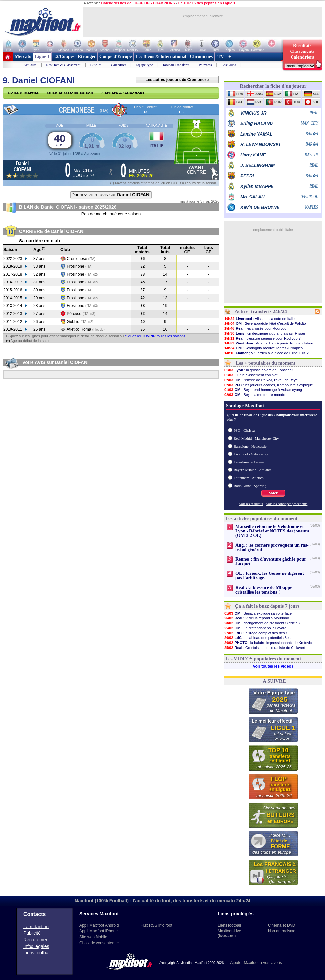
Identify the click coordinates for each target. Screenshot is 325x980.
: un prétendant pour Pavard (255, 628)
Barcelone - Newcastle (250, 446)
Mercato (23, 57)
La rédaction (36, 927)
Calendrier (119, 65)
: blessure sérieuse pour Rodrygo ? (262, 338)
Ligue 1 (42, 57)
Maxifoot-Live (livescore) (229, 933)
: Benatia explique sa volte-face (258, 613)
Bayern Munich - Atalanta (253, 470)
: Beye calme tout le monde (255, 395)
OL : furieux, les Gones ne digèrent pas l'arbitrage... (270, 576)
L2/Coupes (64, 57)
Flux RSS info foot (156, 925)
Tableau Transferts (176, 65)
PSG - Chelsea (244, 430)
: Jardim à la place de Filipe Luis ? (266, 353)
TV (221, 57)
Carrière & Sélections (123, 93)
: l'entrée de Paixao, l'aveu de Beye (261, 380)
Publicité (32, 933)
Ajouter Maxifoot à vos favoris (256, 963)
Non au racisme (282, 931)
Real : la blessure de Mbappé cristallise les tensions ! (264, 590)
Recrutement (36, 940)
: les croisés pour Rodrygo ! (256, 328)
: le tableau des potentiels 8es (257, 638)
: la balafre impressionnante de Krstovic (268, 643)
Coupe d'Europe (116, 57)
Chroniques (201, 57)
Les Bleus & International (161, 57)
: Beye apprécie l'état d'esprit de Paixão (265, 323)
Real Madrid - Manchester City (256, 438)
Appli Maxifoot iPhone (98, 931)
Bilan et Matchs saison (70, 93)
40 (60, 140)
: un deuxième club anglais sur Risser (265, 333)
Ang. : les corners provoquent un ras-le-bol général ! (272, 547)
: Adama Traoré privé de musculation (268, 343)
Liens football (37, 953)
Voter (273, 493)
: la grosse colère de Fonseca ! (259, 370)
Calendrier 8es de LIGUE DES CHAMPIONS (138, 3)
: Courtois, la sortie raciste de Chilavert (265, 648)
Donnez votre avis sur (111, 195)
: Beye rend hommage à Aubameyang (263, 390)
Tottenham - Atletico (249, 478)
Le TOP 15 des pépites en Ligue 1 (207, 3)
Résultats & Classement (63, 65)
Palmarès (205, 65)
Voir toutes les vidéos (273, 666)
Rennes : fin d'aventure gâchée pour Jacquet (271, 562)
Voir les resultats (251, 504)
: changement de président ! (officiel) (262, 623)
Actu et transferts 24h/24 (261, 311)
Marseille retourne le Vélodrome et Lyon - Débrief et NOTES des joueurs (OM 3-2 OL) (272, 531)
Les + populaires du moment (266, 363)
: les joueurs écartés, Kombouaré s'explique (268, 385)
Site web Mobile (93, 937)
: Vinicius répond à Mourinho (256, 618)
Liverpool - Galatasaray (251, 454)
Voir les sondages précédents (287, 504)
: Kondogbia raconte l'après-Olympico (263, 348)
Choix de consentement (100, 943)
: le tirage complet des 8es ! (255, 633)
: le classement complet (251, 375)
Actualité (30, 65)
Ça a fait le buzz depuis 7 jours (267, 606)
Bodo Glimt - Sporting (250, 486)
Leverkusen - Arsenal (249, 462)
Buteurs (96, 65)
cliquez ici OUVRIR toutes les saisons (155, 336)
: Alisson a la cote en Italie (259, 319)
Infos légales (36, 946)
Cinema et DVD (282, 925)
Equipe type (144, 65)
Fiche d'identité (23, 93)
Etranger (87, 57)
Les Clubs (229, 65)
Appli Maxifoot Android (99, 925)
